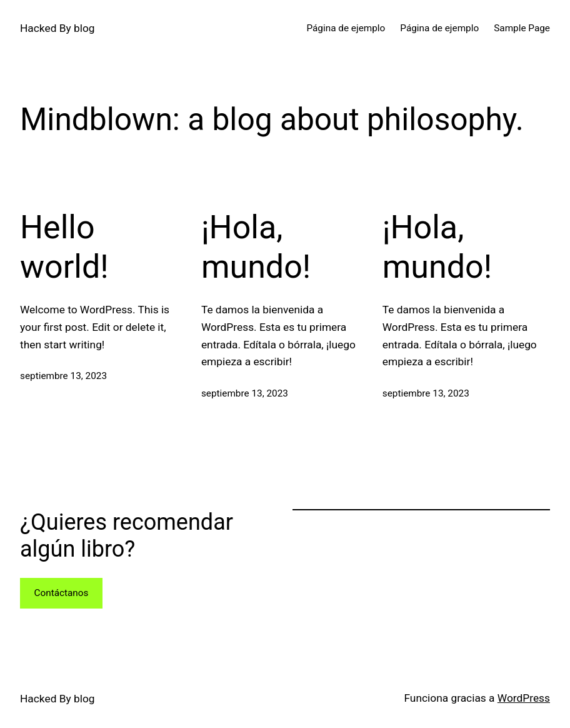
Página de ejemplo (346, 28)
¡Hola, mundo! (256, 247)
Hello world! (64, 247)
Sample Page (522, 28)
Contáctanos (61, 593)
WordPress (524, 698)
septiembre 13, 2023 (63, 376)
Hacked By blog (57, 28)
